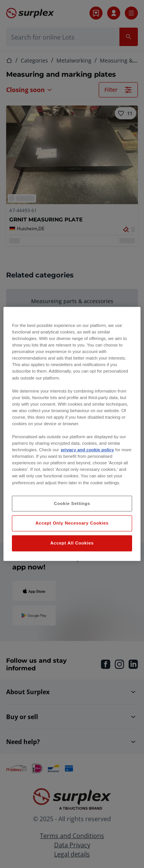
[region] (72, 434)
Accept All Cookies (72, 543)
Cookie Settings (72, 503)
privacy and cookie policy (87, 450)
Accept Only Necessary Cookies (72, 523)
